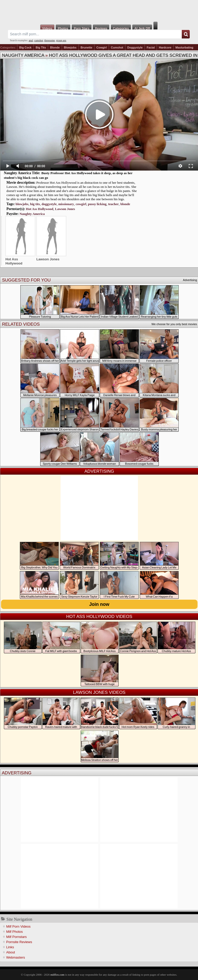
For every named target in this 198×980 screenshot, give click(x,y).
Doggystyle (135, 47)
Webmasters (16, 957)
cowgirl (81, 204)
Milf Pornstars (16, 937)
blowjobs (22, 204)
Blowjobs (70, 47)
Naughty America (23, 55)
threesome (50, 40)
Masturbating (184, 47)
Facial (151, 47)
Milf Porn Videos (18, 926)
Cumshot (117, 47)
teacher (113, 204)
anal (31, 40)
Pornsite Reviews (19, 942)
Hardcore (165, 47)
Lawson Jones (65, 209)
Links (10, 947)
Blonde (55, 47)
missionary (66, 204)
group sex (61, 40)
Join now (99, 604)
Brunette (86, 47)
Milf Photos (14, 932)
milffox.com (57, 975)
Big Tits (41, 47)
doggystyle (49, 204)
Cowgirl (102, 47)
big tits (35, 204)
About (11, 952)
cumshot (39, 40)
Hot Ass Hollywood (40, 209)
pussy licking (97, 204)
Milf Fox (99, 11)
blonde (125, 204)
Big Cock (26, 47)
